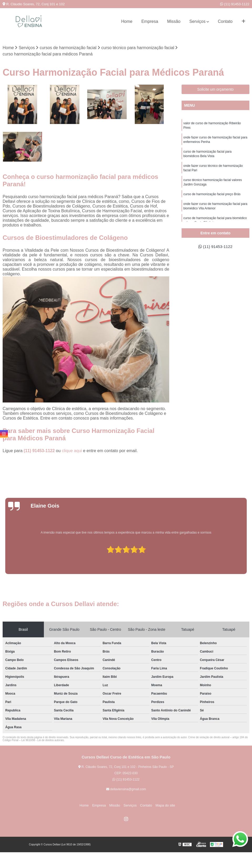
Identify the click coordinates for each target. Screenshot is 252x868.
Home (127, 21)
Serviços (197, 21)
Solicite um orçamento (216, 90)
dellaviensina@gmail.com (126, 789)
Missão (174, 21)
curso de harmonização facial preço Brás (212, 197)
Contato (225, 21)
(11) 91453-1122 (235, 4)
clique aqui (72, 451)
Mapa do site (163, 805)
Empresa (150, 21)
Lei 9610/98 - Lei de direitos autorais (43, 740)
